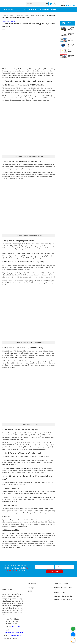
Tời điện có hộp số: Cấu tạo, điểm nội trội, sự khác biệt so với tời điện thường (71, 45)
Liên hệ (54, 10)
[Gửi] (47, 4)
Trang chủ (5, 15)
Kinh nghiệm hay (44, 10)
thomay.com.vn (16, 635)
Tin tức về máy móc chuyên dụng (20, 15)
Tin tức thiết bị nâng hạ (38, 15)
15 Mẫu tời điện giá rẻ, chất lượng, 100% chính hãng (71, 56)
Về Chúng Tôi (32, 10)
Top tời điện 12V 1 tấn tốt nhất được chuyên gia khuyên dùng (71, 34)
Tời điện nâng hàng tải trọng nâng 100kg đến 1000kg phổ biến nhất (71, 40)
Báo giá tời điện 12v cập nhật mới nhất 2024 (71, 29)
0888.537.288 (16, 627)
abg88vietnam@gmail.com (14, 632)
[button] (51, 4)
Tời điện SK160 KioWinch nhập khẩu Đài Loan (71, 51)
